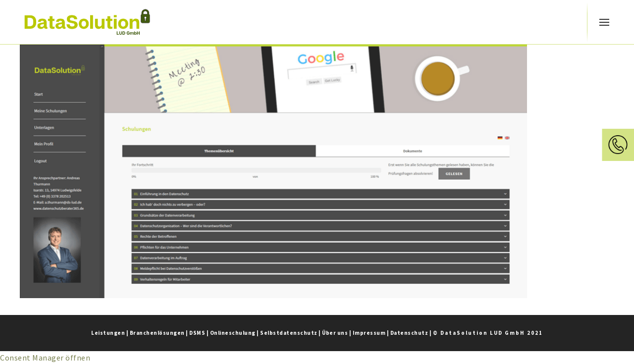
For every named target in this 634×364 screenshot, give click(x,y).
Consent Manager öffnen (45, 358)
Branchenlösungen (157, 333)
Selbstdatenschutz (289, 333)
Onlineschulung (233, 333)
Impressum (369, 333)
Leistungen (108, 333)
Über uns (335, 333)
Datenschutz (409, 333)
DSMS (197, 333)
